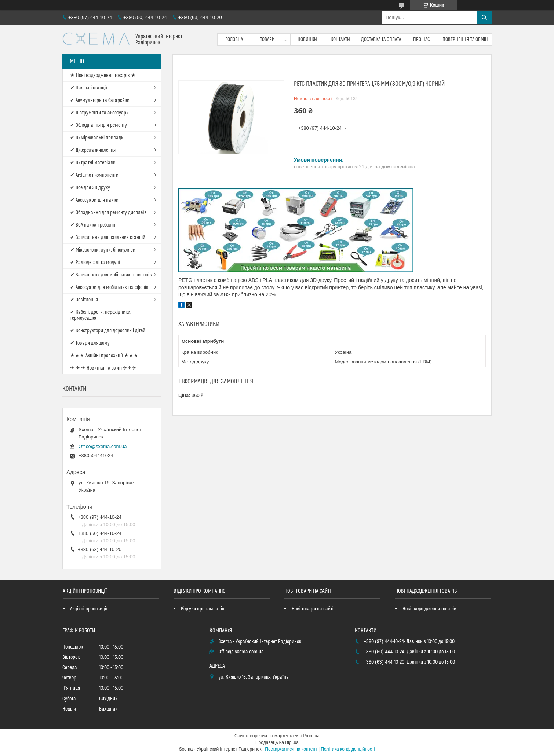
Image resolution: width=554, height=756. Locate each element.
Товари (267, 40)
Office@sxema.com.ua (103, 446)
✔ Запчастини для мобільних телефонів (111, 275)
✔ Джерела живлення (93, 150)
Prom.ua (311, 736)
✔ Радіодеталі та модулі (95, 263)
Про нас (422, 40)
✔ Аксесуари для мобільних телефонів (109, 287)
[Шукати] (484, 18)
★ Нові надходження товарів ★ (103, 76)
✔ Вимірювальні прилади (97, 138)
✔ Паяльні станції (89, 88)
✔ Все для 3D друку (90, 188)
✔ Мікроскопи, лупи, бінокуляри (103, 250)
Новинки (307, 40)
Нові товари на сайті (313, 609)
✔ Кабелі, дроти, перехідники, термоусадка (101, 315)
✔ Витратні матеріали (93, 163)
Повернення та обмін (465, 40)
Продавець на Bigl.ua (277, 742)
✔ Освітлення (84, 300)
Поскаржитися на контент (291, 749)
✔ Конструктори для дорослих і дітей (108, 331)
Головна (234, 40)
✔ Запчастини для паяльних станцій (108, 238)
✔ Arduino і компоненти (94, 175)
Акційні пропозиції (89, 609)
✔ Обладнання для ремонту (99, 125)
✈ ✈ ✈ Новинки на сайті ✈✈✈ (103, 368)
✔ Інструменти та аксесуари (99, 113)
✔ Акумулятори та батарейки (100, 100)
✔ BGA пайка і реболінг (94, 225)
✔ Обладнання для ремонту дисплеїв (108, 213)
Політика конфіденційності (348, 749)
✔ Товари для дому (90, 343)
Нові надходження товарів (429, 609)
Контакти (340, 40)
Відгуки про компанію (203, 609)
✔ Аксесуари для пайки (94, 200)
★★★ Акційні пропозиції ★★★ (104, 356)
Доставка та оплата (381, 40)
